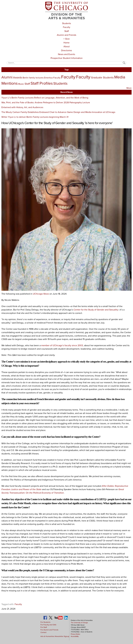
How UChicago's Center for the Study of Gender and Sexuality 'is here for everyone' (57, 123)
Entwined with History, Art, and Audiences (22, 107)
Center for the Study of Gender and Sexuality (96, 310)
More (129, 88)
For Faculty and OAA (48, 625)
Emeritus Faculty (52, 78)
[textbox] (66, 63)
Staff (67, 31)
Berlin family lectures (33, 78)
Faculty (67, 27)
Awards (18, 78)
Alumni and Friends (66, 35)
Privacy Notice (75, 634)
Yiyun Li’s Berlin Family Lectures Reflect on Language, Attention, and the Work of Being (45, 98)
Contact (43, 632)
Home (66, 43)
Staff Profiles (42, 83)
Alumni (7, 77)
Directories (66, 50)
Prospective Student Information (67, 58)
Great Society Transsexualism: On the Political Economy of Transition (63, 491)
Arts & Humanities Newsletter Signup (55, 636)
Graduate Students (102, 78)
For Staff (44, 627)
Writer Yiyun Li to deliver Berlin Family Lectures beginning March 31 (35, 117)
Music (21, 84)
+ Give (66, 39)
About (67, 46)
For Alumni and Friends (49, 630)
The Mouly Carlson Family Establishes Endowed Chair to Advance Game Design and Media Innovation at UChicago (58, 112)
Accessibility (75, 636)
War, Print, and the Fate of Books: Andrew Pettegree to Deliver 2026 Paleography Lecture (46, 102)
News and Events (66, 54)
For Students (45, 622)
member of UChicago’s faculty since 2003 (62, 345)
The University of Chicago (79, 623)
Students (66, 23)
